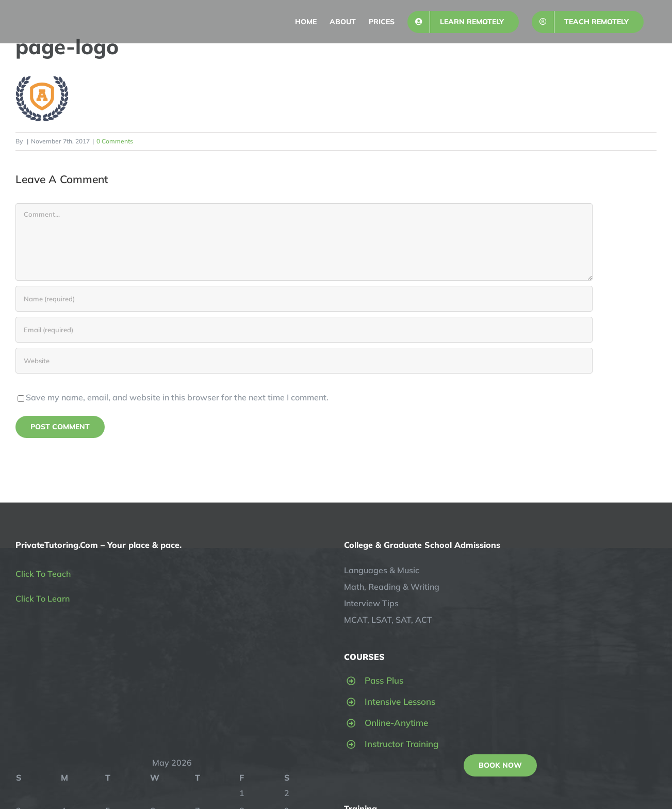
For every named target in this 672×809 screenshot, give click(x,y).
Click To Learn (43, 598)
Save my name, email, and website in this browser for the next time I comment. (177, 397)
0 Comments (115, 141)
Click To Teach (43, 574)
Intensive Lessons (400, 701)
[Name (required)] (304, 299)
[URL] (304, 361)
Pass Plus (384, 680)
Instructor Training (401, 744)
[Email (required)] (304, 330)
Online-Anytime (396, 723)
